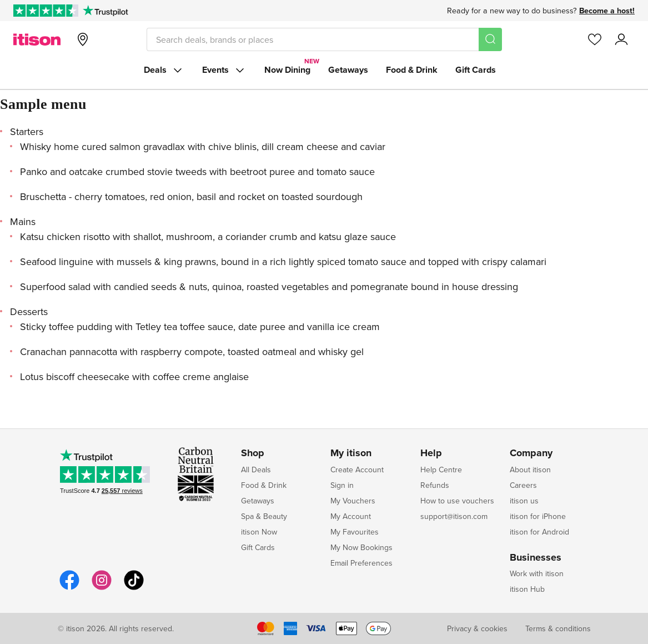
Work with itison (537, 573)
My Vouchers (353, 501)
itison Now (259, 532)
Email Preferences (361, 563)
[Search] (490, 39)
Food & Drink (412, 70)
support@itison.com (454, 516)
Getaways (348, 70)
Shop (253, 453)
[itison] (37, 39)
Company (531, 453)
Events (224, 70)
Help (431, 453)
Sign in (342, 485)
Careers (523, 485)
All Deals (256, 470)
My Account (351, 516)
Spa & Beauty (264, 516)
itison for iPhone (538, 516)
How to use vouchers (457, 501)
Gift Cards (476, 70)
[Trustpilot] (105, 11)
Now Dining (287, 70)
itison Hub (527, 589)
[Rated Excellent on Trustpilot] (46, 11)
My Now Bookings (361, 547)
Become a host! (607, 11)
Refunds (435, 485)
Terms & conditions (558, 628)
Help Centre (441, 470)
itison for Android (539, 532)
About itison (530, 470)
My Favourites (355, 532)
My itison (351, 453)
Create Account (357, 470)
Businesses (536, 558)
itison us (524, 501)
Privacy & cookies (477, 628)
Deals (164, 70)
